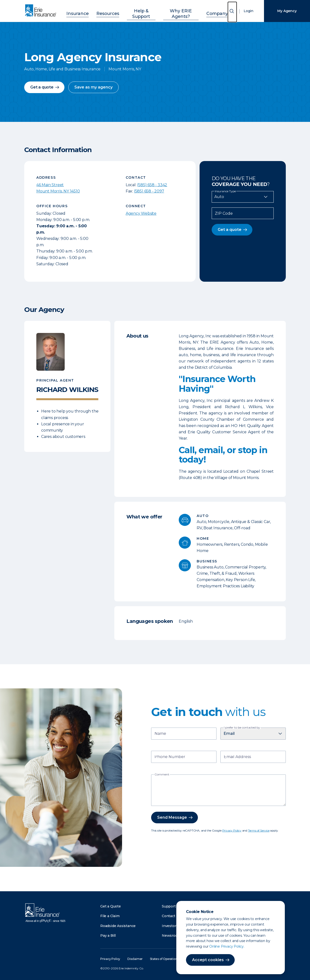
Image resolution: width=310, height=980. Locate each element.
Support (169, 906)
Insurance (84, 10)
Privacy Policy (232, 830)
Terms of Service (259, 830)
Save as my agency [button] (93, 87)
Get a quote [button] (42, 87)
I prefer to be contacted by (242, 728)
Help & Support (140, 10)
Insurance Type (225, 191)
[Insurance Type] (243, 197)
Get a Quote (111, 906)
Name (160, 734)
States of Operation (164, 959)
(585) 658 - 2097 (149, 191)
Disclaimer (135, 959)
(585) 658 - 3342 (152, 185)
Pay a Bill (108, 936)
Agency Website (141, 213)
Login (248, 11)
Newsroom (171, 936)
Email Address (237, 757)
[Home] (42, 11)
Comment (162, 774)
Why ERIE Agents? (178, 10)
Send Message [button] (172, 817)
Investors (170, 926)
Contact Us (171, 916)
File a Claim (110, 916)
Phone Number (170, 757)
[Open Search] (232, 12)
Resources (110, 10)
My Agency (287, 11)
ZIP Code (224, 214)
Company (211, 10)
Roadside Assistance (118, 926)
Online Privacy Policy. (227, 946)
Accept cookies (208, 960)
